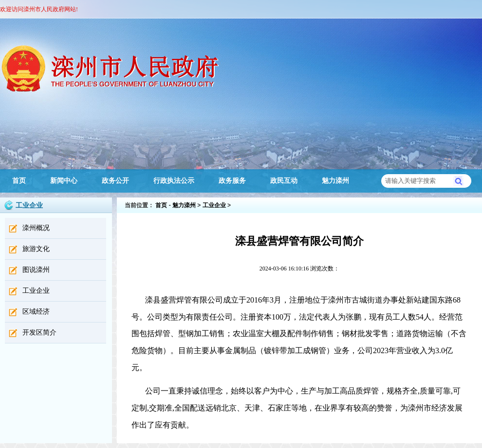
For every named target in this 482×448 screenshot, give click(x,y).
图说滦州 (36, 270)
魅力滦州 (335, 181)
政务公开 (115, 181)
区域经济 (36, 312)
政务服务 (232, 181)
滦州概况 (36, 228)
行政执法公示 (174, 181)
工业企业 (36, 291)
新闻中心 (64, 181)
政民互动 (284, 181)
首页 (19, 181)
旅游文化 (36, 249)
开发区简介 (39, 332)
